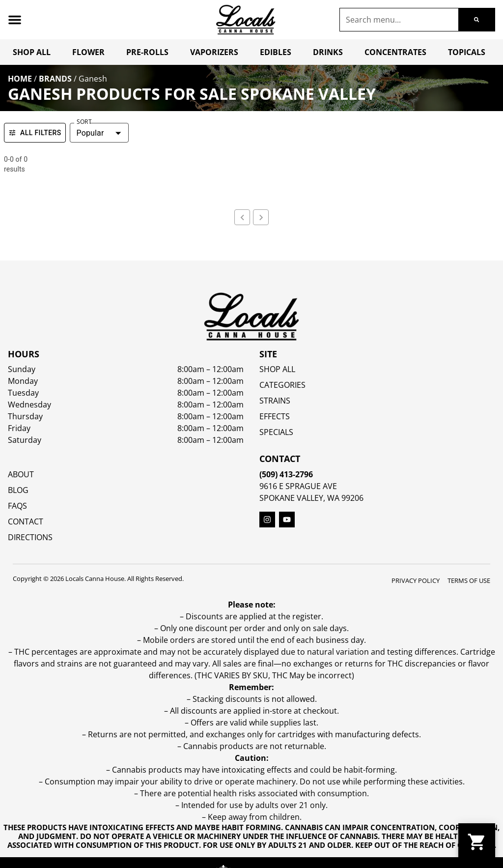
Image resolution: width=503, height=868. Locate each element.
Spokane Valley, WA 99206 (311, 498)
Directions (30, 537)
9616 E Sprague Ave (298, 486)
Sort (84, 122)
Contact (26, 521)
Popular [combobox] (90, 133)
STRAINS (275, 401)
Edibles (276, 52)
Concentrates (395, 52)
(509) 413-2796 (286, 474)
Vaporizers (214, 52)
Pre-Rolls (147, 52)
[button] (15, 20)
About (21, 474)
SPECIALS (276, 432)
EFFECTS (275, 416)
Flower (88, 52)
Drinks (328, 52)
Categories (282, 385)
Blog (18, 490)
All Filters (35, 133)
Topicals (467, 52)
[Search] (476, 20)
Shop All (32, 52)
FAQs (17, 506)
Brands (55, 79)
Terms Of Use (469, 580)
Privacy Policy (416, 580)
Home (20, 79)
